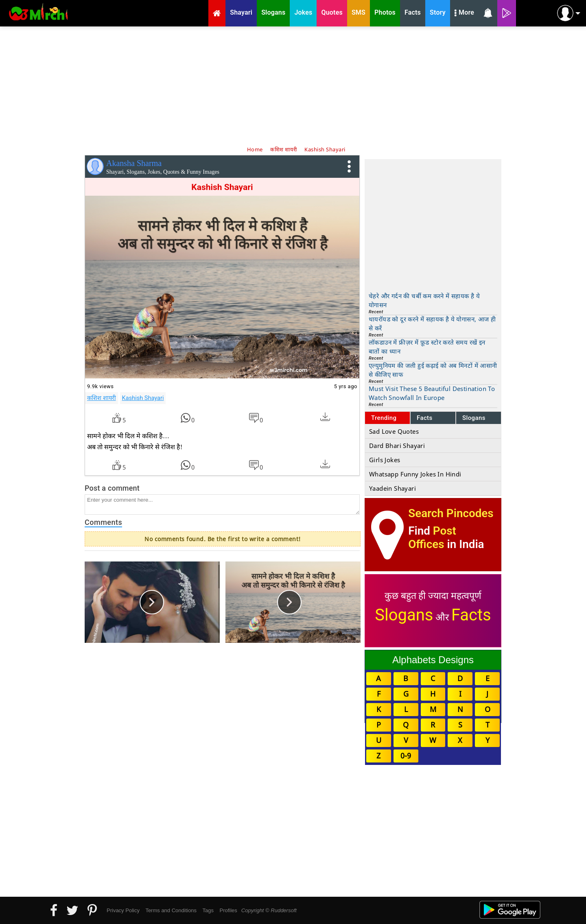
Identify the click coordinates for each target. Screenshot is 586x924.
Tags (208, 910)
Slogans (474, 418)
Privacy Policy (123, 910)
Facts (425, 418)
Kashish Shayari (143, 398)
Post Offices (432, 537)
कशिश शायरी (102, 398)
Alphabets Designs (433, 660)
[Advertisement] (293, 85)
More (464, 13)
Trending (384, 418)
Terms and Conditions (171, 910)
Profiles (228, 910)
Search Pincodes (451, 513)
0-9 (406, 756)
